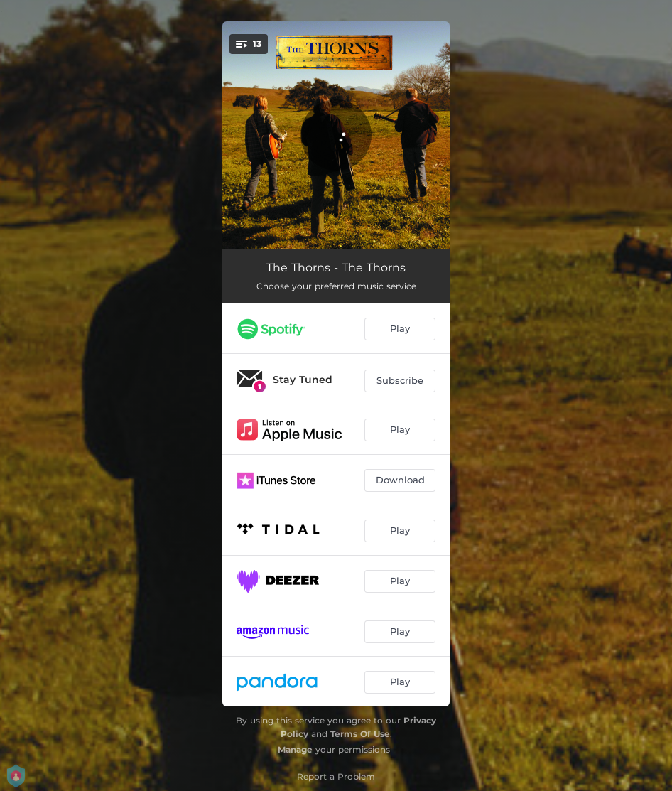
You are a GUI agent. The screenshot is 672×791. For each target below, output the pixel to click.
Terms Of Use (360, 734)
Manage (295, 749)
